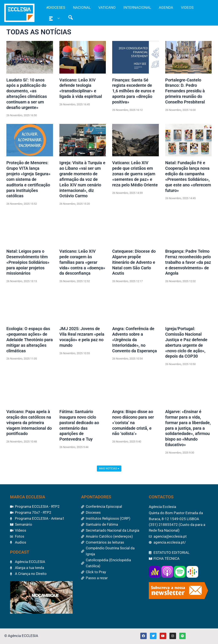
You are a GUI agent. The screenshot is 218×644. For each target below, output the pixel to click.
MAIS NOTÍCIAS (109, 470)
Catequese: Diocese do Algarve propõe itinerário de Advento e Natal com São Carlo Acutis (134, 263)
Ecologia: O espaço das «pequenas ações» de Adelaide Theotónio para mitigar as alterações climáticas (30, 341)
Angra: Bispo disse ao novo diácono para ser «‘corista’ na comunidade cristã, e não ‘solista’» (133, 424)
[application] (57, 18)
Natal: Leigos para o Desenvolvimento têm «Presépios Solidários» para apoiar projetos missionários (28, 263)
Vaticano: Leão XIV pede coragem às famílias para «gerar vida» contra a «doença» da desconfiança (82, 263)
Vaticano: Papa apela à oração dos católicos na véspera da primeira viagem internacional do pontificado (29, 424)
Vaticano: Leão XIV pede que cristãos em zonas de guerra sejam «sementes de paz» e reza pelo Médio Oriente (135, 174)
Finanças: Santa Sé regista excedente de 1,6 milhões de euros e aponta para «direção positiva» (133, 91)
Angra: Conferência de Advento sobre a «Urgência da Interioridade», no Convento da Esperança (135, 341)
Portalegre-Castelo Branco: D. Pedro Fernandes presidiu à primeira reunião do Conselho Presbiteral (185, 91)
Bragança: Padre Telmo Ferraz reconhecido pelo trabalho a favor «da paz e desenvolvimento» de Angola (188, 263)
